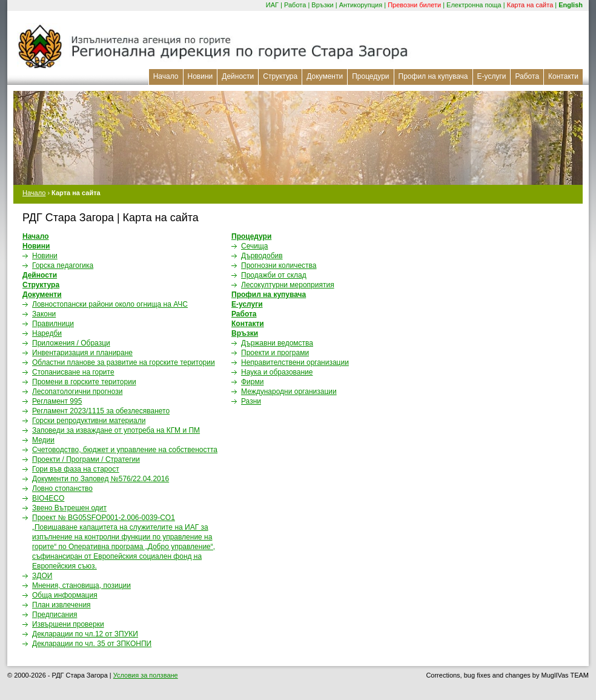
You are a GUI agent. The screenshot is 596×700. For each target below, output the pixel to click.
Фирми (252, 382)
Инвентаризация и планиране (82, 353)
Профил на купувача (433, 76)
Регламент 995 (57, 401)
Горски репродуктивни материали (89, 421)
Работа (295, 5)
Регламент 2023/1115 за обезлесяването (101, 411)
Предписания (55, 615)
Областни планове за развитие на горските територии (124, 362)
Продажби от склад (274, 275)
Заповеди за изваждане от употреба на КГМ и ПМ (116, 430)
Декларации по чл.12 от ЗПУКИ (85, 634)
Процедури (370, 76)
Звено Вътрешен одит (69, 508)
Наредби (47, 333)
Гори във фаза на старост (76, 469)
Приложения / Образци (71, 343)
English (571, 5)
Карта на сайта (530, 5)
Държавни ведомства (277, 343)
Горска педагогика (63, 265)
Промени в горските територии (84, 382)
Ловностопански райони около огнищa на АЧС (110, 304)
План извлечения (61, 605)
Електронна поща (474, 5)
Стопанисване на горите (73, 372)
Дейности (238, 76)
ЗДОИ (42, 576)
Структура (280, 76)
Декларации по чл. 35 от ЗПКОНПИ (92, 644)
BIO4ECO (48, 498)
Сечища (254, 246)
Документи (325, 76)
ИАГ (272, 5)
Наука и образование (277, 372)
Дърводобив (262, 256)
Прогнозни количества (279, 265)
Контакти (563, 76)
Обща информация (65, 595)
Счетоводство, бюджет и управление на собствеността (125, 450)
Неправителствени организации (295, 362)
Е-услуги (492, 76)
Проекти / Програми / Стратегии (86, 459)
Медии (43, 440)
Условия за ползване (146, 675)
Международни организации (289, 392)
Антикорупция (361, 5)
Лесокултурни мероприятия (288, 285)
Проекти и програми (275, 353)
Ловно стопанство (62, 488)
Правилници (53, 324)
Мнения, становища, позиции (81, 585)
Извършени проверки (68, 624)
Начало (166, 76)
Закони (44, 314)
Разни (251, 401)
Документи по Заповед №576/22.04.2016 (101, 479)
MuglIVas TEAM (565, 675)
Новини (200, 76)
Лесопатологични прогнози (77, 392)
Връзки (322, 5)
